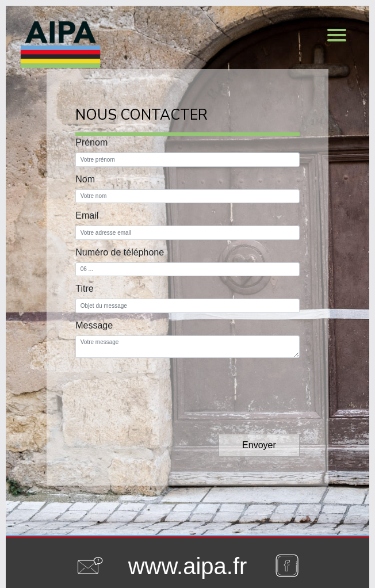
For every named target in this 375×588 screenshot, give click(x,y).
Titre (84, 289)
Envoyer (259, 445)
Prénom (91, 142)
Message (94, 325)
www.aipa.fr (188, 566)
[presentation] (163, 386)
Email (87, 215)
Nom (85, 179)
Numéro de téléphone (120, 252)
